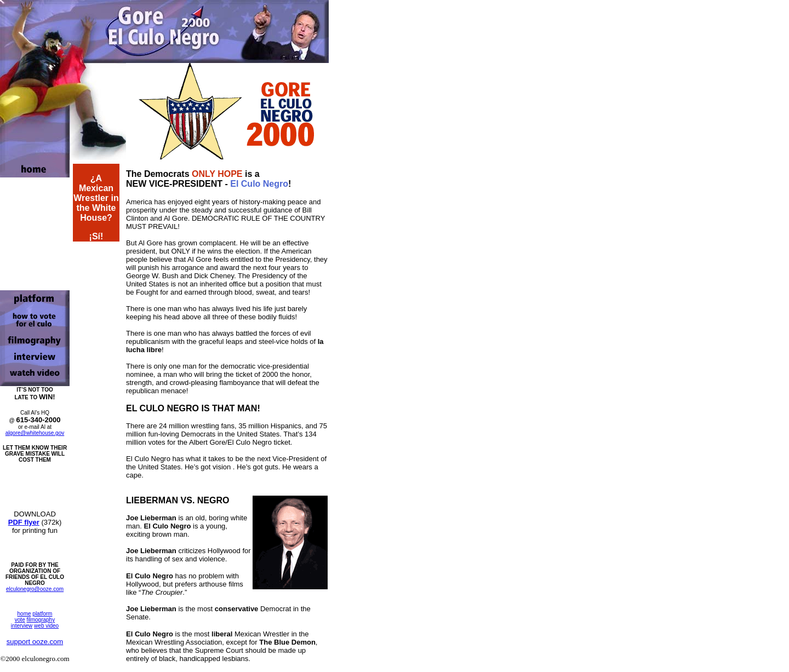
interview (22, 626)
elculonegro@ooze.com (35, 589)
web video (46, 626)
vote (20, 620)
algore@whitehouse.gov (35, 433)
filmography (41, 620)
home (24, 614)
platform (42, 614)
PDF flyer (24, 522)
